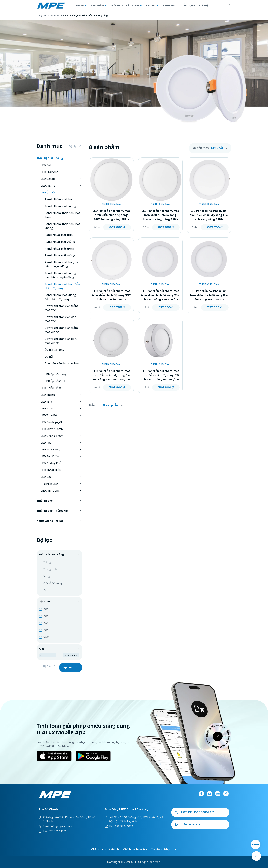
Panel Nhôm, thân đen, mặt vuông (62, 226)
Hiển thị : (95, 405)
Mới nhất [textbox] (217, 148)
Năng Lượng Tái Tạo (59, 521)
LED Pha (61, 443)
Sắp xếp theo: (200, 148)
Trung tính (50, 569)
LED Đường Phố (61, 463)
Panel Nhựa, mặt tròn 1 (59, 249)
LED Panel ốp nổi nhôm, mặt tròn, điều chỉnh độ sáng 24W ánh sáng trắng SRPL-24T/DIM (160, 215)
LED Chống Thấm (61, 436)
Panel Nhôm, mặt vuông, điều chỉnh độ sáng (61, 297)
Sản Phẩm (55, 16)
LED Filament (61, 172)
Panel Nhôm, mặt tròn (59, 199)
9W (46, 630)
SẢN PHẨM (99, 6)
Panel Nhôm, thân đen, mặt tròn (62, 215)
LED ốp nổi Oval (55, 381)
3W (46, 609)
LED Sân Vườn (61, 456)
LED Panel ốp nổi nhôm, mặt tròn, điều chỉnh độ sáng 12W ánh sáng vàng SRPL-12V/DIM (160, 295)
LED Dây (61, 477)
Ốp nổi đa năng (55, 350)
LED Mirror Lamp (61, 429)
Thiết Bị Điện (59, 501)
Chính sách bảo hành (105, 849)
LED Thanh (61, 395)
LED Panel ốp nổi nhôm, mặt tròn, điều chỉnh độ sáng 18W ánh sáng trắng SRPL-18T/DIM (111, 295)
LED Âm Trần (61, 186)
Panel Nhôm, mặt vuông (60, 206)
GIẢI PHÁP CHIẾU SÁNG (126, 6)
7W (45, 623)
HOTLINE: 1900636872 (195, 812)
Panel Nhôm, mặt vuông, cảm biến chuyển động (61, 275)
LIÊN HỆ (204, 6)
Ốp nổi (49, 357)
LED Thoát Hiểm (61, 470)
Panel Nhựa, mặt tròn (59, 235)
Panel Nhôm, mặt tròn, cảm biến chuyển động (62, 264)
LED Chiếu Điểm (61, 388)
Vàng (47, 576)
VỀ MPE (81, 6)
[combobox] (219, 148)
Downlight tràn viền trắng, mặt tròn (62, 308)
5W (46, 616)
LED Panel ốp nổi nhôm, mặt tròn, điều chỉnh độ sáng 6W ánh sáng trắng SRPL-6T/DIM (160, 375)
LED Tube (61, 409)
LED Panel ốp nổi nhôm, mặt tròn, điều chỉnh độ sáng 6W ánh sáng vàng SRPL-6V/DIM (111, 375)
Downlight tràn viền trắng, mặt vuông (62, 330)
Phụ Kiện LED (61, 484)
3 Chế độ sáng (53, 583)
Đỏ (45, 590)
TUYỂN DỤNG (187, 6)
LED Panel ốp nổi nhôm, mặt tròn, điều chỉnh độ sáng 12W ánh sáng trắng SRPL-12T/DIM (209, 295)
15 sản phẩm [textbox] (110, 405)
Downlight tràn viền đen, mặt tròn (61, 319)
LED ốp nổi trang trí (58, 374)
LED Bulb (61, 165)
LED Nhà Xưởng (61, 450)
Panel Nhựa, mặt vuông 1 (61, 255)
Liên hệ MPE (188, 825)
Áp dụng (71, 668)
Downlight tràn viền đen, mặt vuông (61, 341)
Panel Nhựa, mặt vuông (60, 242)
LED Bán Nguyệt (61, 422)
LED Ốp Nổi (61, 193)
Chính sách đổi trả (135, 849)
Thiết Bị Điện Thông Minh (59, 511)
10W (46, 637)
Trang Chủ (42, 16)
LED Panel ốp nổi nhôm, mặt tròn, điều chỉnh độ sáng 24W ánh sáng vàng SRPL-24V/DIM (111, 215)
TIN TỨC (152, 6)
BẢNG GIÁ (169, 6)
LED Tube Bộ (61, 415)
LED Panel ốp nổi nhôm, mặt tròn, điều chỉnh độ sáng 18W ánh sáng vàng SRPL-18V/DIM (209, 215)
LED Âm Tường (61, 491)
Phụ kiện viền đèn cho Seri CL (62, 365)
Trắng (47, 562)
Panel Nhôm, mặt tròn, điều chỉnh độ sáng (62, 286)
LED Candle (61, 179)
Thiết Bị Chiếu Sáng (59, 158)
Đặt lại (75, 146)
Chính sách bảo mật (164, 849)
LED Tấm (61, 402)
